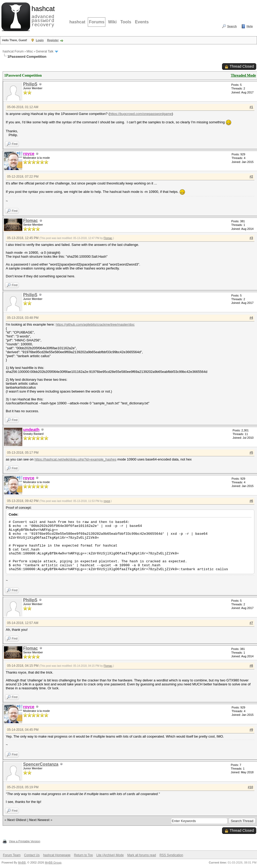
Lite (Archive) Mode (110, 855)
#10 (250, 787)
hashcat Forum (13, 51)
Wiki (112, 22)
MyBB (22, 862)
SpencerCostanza (41, 764)
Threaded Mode (243, 75)
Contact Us (32, 855)
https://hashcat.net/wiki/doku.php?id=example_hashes (75, 459)
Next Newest (39, 820)
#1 (251, 107)
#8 (251, 666)
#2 (251, 177)
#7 (251, 623)
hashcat (77, 22)
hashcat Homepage (57, 855)
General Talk (45, 51)
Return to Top (84, 855)
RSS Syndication (171, 855)
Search (232, 26)
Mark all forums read (142, 855)
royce (107, 501)
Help (250, 26)
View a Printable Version (25, 841)
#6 (251, 501)
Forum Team (12, 855)
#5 (251, 453)
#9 (251, 730)
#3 (251, 238)
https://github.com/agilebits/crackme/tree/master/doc (95, 324)
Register (53, 40)
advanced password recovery (42, 16)
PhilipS (30, 84)
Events (142, 22)
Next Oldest (17, 820)
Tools (126, 22)
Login (40, 40)
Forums (97, 22)
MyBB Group (53, 862)
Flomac (30, 221)
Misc (30, 51)
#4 (251, 318)
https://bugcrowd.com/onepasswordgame (141, 114)
